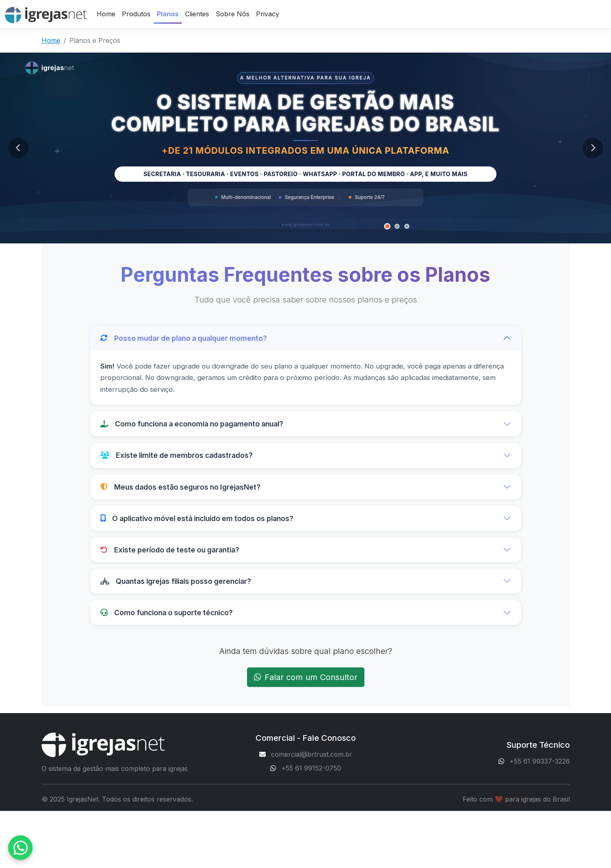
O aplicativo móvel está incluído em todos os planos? (197, 518)
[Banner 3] (407, 226)
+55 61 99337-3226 (540, 761)
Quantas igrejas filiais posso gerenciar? (176, 581)
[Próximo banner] (593, 148)
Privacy (268, 14)
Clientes (197, 14)
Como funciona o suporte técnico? (167, 613)
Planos (168, 14)
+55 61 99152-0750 (311, 768)
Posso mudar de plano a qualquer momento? (184, 338)
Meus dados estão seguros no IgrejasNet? (180, 487)
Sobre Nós (233, 14)
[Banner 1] (388, 226)
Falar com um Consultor (306, 677)
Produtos (136, 14)
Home (106, 14)
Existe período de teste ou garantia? (170, 550)
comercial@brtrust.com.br (312, 754)
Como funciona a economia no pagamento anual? (192, 424)
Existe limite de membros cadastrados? (176, 455)
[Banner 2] (397, 226)
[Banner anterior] (18, 148)
